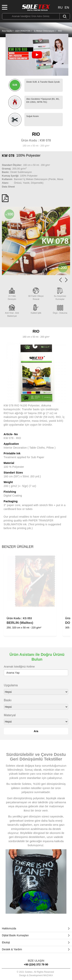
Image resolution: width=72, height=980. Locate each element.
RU (60, 8)
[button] (66, 280)
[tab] (36, 929)
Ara (36, 731)
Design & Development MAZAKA (36, 975)
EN (67, 8)
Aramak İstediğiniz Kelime (19, 667)
